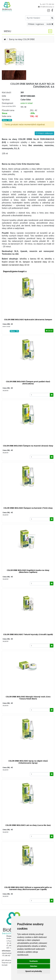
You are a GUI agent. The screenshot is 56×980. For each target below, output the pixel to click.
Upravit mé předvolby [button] (34, 971)
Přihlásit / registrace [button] (36, 24)
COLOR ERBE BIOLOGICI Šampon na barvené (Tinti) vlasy (28, 508)
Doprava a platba (8, 962)
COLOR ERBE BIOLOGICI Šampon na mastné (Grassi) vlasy (28, 446)
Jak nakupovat (7, 960)
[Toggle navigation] (49, 31)
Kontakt (5, 965)
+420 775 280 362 (48, 4)
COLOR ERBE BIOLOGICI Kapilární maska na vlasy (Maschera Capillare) (28, 571)
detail (49, 331)
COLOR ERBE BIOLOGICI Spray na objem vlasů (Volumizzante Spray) (28, 762)
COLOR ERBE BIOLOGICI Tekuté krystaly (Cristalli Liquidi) (28, 634)
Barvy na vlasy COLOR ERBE (22, 39)
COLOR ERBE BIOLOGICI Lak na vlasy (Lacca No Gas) (28, 825)
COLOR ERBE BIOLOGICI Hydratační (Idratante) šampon (28, 319)
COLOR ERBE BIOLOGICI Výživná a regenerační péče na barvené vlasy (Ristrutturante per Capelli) (28, 888)
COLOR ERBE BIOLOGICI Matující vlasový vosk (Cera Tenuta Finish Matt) (28, 698)
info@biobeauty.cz (47, 7)
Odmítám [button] (34, 966)
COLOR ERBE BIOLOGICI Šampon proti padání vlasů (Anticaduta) (28, 383)
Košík (50, 24)
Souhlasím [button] (34, 961)
